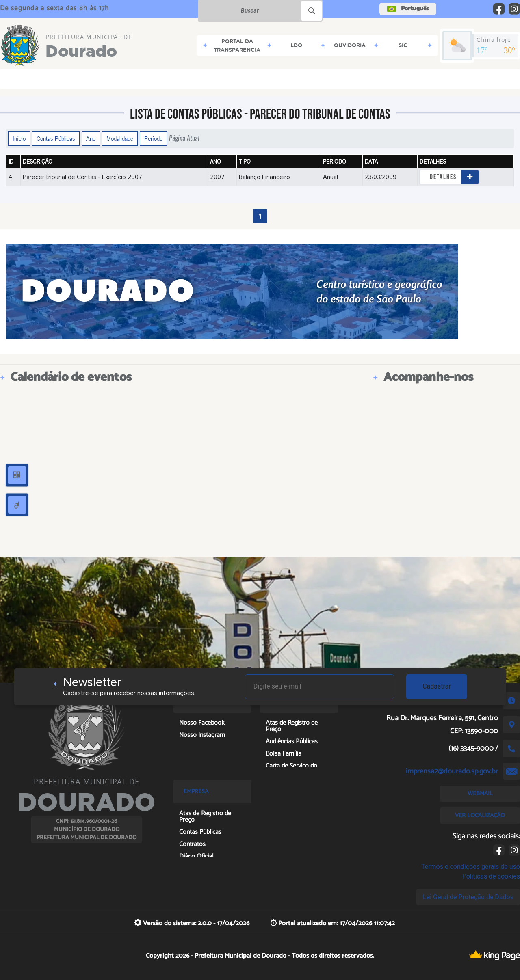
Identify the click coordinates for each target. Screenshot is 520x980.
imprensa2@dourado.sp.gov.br (452, 771)
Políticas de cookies (491, 876)
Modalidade (120, 138)
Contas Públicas (56, 138)
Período (153, 138)
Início (19, 138)
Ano (91, 138)
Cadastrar (437, 686)
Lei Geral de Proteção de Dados (468, 897)
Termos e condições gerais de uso (471, 867)
